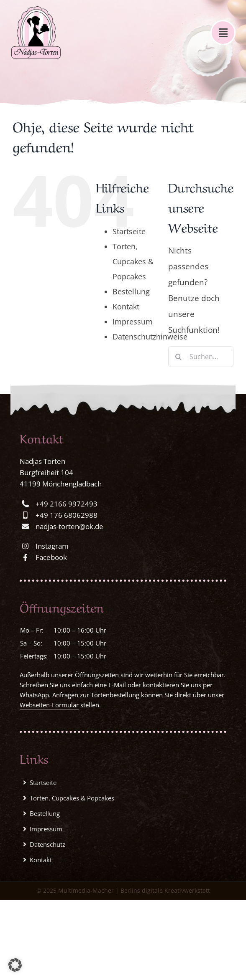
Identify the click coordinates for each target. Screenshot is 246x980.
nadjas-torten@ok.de (69, 526)
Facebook (51, 557)
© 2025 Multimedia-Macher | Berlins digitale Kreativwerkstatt (123, 890)
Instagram (52, 546)
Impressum (133, 322)
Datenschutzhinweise (150, 337)
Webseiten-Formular (49, 705)
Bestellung (131, 291)
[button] (15, 965)
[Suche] (179, 357)
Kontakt (126, 306)
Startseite (129, 231)
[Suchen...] (201, 357)
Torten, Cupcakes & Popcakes (133, 261)
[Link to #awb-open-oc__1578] (223, 33)
